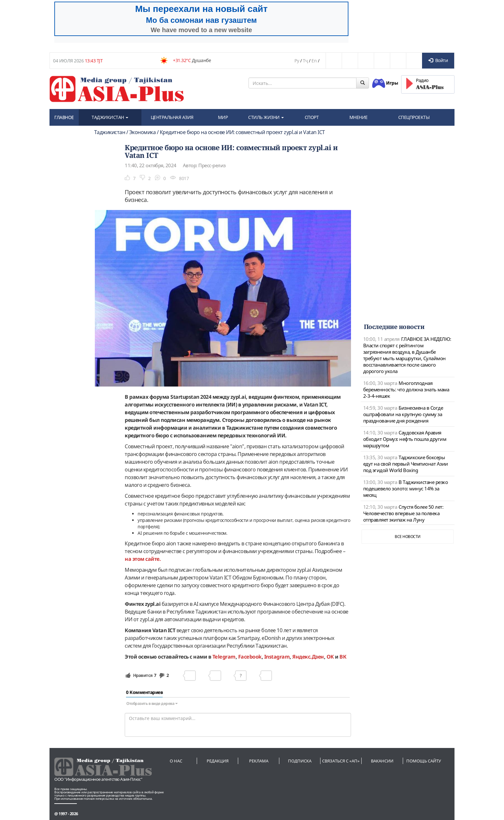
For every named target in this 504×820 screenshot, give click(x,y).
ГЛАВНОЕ (64, 117)
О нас (176, 761)
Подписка (300, 761)
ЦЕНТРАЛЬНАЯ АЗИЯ (172, 117)
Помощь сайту (424, 761)
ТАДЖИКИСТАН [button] (110, 117)
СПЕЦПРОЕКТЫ (414, 117)
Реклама (259, 761)
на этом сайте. (143, 559)
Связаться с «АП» (341, 761)
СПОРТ (312, 117)
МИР (223, 117)
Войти (438, 60)
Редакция (218, 761)
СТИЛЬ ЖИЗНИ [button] (266, 117)
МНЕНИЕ (359, 117)
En (314, 61)
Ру (297, 61)
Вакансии (382, 761)
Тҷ (305, 61)
